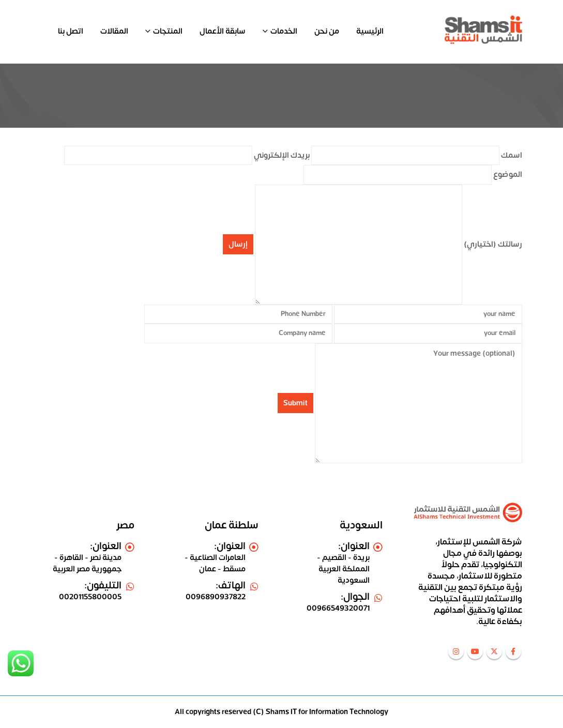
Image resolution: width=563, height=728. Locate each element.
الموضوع (413, 175)
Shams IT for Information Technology (327, 712)
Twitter (494, 651)
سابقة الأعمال (223, 31)
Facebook (513, 651)
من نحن (327, 31)
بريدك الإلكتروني (187, 155)
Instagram (456, 651)
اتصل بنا (71, 31)
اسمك (417, 155)
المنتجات (168, 31)
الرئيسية (370, 31)
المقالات (114, 31)
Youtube (475, 651)
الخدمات (284, 31)
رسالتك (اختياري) (389, 244)
